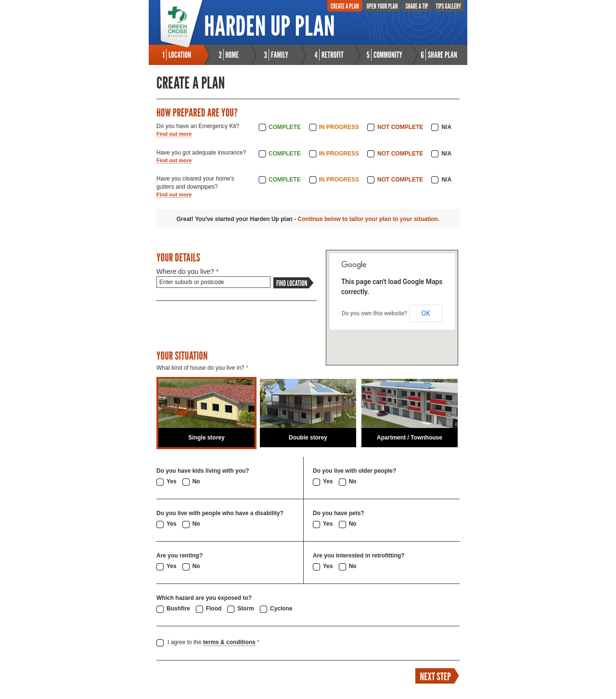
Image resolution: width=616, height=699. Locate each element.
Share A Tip (417, 6)
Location (180, 55)
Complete (285, 127)
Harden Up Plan (269, 25)
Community (388, 55)
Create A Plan (345, 6)
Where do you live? (187, 272)
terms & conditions (229, 642)
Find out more (174, 134)
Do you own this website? (374, 313)
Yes (172, 481)
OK (426, 313)
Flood (214, 608)
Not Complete (400, 127)
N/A (446, 127)
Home (232, 55)
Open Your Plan (382, 6)
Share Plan (443, 55)
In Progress (339, 127)
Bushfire (178, 608)
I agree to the (213, 642)
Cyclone (281, 608)
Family (280, 55)
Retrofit (333, 55)
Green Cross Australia (181, 24)
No (196, 481)
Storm (246, 608)
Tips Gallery (449, 6)
